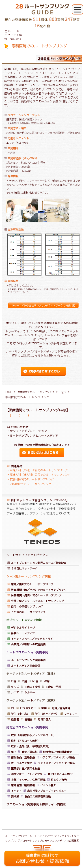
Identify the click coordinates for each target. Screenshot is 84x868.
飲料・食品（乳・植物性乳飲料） (31, 746)
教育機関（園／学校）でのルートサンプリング (39, 590)
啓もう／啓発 (59, 780)
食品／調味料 (30, 752)
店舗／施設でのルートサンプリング (32, 584)
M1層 (35, 681)
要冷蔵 (15, 796)
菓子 (14, 752)
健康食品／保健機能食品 (58, 752)
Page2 (63, 392)
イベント (16, 791)
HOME (9, 392)
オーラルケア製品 (22, 763)
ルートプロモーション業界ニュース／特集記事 (39, 563)
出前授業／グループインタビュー (47, 791)
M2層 (47, 681)
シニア (15, 692)
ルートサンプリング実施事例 (28, 660)
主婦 (44, 708)
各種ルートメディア (23, 633)
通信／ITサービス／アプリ (27, 774)
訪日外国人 (44, 719)
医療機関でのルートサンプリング (36, 392)
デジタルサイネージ (23, 627)
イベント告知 (48, 785)
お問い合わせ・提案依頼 (42, 858)
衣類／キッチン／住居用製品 (28, 780)
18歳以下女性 (32, 687)
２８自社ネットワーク (24, 568)
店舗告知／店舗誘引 (23, 785)
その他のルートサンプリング (28, 612)
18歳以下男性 (53, 687)
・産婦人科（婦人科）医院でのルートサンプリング (39, 475)
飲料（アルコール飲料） (26, 741)
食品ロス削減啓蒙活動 (38, 796)
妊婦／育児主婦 (61, 708)
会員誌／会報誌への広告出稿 (28, 644)
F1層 (14, 681)
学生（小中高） (20, 714)
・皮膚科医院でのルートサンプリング (30, 479)
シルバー (30, 692)
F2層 (24, 681)
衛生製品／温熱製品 (23, 757)
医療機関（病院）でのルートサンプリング (36, 595)
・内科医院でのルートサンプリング (29, 484)
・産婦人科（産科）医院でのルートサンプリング (37, 470)
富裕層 (28, 719)
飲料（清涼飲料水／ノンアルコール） (33, 735)
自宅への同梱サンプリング (27, 606)
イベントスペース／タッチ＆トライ (32, 639)
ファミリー (71, 714)
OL (13, 708)
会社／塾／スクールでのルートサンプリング (37, 601)
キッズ (15, 687)
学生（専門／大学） (47, 714)
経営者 (15, 719)
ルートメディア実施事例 (25, 666)
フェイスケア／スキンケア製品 (56, 763)
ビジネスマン (28, 708)
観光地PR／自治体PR (60, 774)
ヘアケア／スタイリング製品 (57, 757)
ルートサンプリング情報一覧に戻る (13, 35)
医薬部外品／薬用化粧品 (26, 768)
